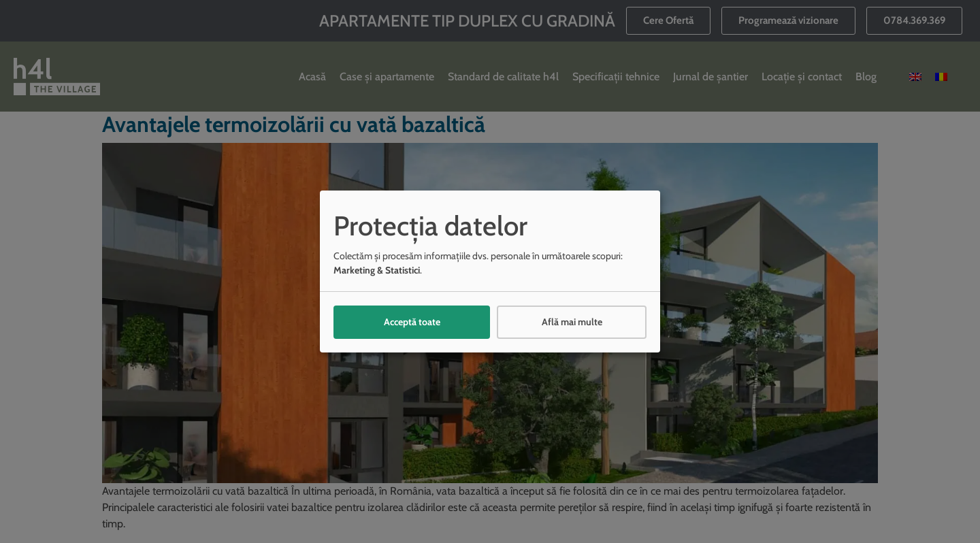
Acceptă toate (412, 322)
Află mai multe (572, 322)
